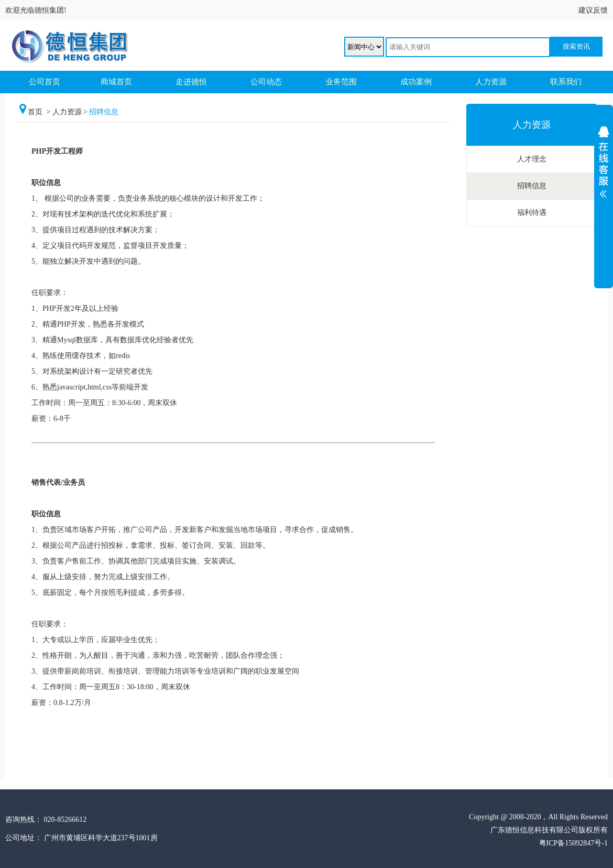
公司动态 (266, 82)
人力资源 (491, 82)
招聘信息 (532, 186)
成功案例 (416, 82)
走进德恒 (191, 82)
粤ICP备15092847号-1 (573, 843)
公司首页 (45, 82)
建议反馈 (593, 10)
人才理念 (532, 159)
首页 (36, 112)
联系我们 (566, 82)
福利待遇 (532, 213)
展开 (604, 192)
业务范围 (341, 82)
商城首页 (116, 82)
